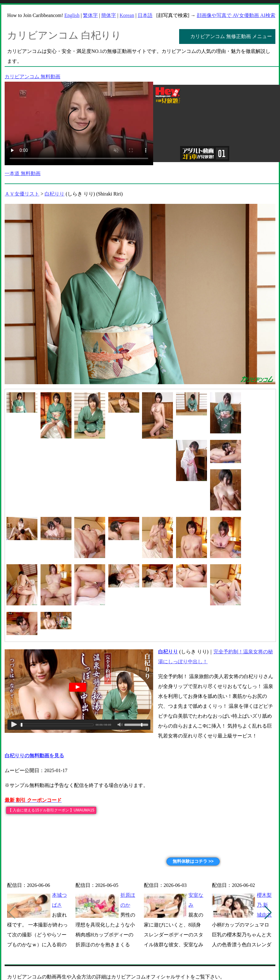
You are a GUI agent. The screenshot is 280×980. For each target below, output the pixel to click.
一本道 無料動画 (23, 173)
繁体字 (90, 15)
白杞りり (54, 194)
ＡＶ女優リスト (22, 194)
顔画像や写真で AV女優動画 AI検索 (236, 15)
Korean (127, 15)
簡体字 (109, 15)
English (72, 15)
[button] (268, 913)
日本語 (145, 15)
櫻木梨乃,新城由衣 (264, 905)
